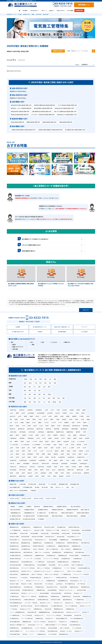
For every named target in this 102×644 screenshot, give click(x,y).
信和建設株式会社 (14, 562)
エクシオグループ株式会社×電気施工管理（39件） (43, 115)
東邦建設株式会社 (14, 628)
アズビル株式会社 (49, 584)
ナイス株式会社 (13, 609)
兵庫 (30, 394)
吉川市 (65, 448)
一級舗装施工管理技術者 (57, 510)
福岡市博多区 (13, 476)
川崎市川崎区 (13, 432)
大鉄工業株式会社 (28, 587)
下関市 (56, 473)
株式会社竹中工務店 (49, 527)
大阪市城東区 (74, 464)
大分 (44, 402)
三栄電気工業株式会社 (29, 600)
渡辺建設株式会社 (43, 597)
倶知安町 (72, 410)
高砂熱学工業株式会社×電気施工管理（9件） (45, 105)
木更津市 (56, 438)
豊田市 (56, 460)
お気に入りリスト (61, 11)
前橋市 (43, 454)
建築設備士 (83, 516)
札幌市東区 (30, 410)
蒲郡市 (61, 460)
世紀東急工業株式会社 (38, 546)
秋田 (45, 379)
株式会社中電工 (61, 537)
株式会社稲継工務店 (15, 622)
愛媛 (54, 398)
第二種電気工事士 (53, 513)
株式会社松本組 (14, 574)
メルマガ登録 (70, 11)
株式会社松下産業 (81, 590)
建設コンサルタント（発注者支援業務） (19, 491)
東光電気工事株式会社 (15, 559)
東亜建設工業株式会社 (15, 552)
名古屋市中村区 (81, 457)
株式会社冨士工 (14, 578)
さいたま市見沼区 (25, 445)
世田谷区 (64, 419)
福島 (55, 379)
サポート (44, 11)
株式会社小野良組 (74, 556)
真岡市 (17, 454)
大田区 (58, 419)
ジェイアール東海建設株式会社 (17, 612)
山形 (50, 379)
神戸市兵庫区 (13, 470)
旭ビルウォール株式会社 (40, 622)
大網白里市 (66, 442)
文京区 (22, 419)
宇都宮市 (81, 451)
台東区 (28, 419)
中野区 (77, 419)
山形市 (20, 416)
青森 (31, 379)
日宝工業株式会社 (80, 552)
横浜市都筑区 (84, 429)
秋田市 (83, 413)
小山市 (11, 454)
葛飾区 (40, 423)
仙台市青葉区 (31, 413)
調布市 (11, 426)
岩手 (36, 379)
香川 (44, 398)
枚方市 (61, 467)
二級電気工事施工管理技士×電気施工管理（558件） (50, 130)
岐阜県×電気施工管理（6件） (18, 122)
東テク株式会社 (81, 584)
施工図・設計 (45, 487)
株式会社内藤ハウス (15, 540)
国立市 (35, 426)
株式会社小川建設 (14, 537)
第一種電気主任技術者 (15, 516)
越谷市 (23, 448)
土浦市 (11, 451)
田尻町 (80, 467)
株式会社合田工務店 (56, 593)
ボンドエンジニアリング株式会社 (81, 574)
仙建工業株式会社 (14, 571)
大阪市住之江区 (23, 467)
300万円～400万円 (14, 499)
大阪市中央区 (41, 467)
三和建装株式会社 (55, 597)
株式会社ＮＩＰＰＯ (39, 615)
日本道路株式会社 (61, 527)
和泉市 (67, 467)
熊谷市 (61, 445)
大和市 (49, 435)
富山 (30, 387)
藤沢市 (17, 435)
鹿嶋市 (57, 451)
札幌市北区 (22, 410)
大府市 (79, 460)
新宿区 (16, 419)
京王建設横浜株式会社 (27, 628)
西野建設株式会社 (58, 609)
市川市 (44, 438)
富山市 (86, 454)
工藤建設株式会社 (41, 590)
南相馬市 (74, 416)
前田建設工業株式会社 (64, 546)
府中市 (79, 423)
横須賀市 (78, 432)
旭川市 (52, 410)
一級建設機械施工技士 (15, 513)
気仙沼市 (58, 413)
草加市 (17, 448)
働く (12, 342)
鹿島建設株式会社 (14, 527)
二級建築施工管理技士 (62, 507)
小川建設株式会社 (74, 622)
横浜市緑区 (57, 429)
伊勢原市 (55, 435)
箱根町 (75, 435)
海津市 (18, 464)
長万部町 (65, 410)
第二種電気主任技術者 (29, 516)
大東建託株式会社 (66, 597)
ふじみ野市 (71, 448)
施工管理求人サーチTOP (12, 14)
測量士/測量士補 (85, 510)
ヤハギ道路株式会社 (15, 615)
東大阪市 (74, 467)
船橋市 (50, 438)
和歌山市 (30, 473)
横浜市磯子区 (21, 429)
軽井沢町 (53, 457)
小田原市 (24, 435)
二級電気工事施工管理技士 (83, 513)
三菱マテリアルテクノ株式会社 (74, 571)
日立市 (84, 448)
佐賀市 (43, 476)
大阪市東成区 (64, 464)
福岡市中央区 (22, 476)
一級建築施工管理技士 (48, 507)
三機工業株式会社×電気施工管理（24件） (42, 112)
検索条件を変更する (58, 51)
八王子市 (53, 423)
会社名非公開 (78, 615)
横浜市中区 (13, 429)
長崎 (35, 402)
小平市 (23, 426)
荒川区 (16, 423)
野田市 (69, 438)
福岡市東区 (87, 473)
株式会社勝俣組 (68, 615)
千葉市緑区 (22, 438)
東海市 (73, 460)
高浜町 (29, 457)
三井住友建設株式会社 (77, 540)
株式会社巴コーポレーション (17, 581)
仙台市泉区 (50, 413)
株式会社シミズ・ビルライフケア (84, 603)
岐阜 (39, 391)
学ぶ (32, 342)
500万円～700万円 (38, 499)
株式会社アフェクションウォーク (67, 590)
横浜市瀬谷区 (65, 429)
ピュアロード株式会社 (40, 628)
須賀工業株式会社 (85, 543)
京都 (35, 394)
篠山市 (54, 470)
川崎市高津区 (22, 432)
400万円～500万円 (26, 499)
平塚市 (84, 432)
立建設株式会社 (39, 619)
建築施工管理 (13, 484)
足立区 (34, 423)
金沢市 (17, 457)
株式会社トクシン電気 (26, 584)
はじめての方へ (35, 11)
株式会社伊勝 (64, 587)
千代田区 (81, 416)
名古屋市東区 (62, 457)
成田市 (75, 438)
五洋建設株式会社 (66, 559)
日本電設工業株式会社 (15, 556)
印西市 (59, 442)
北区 (11, 423)
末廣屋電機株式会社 (63, 581)
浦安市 (53, 442)
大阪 (25, 394)
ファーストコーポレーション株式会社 (32, 559)
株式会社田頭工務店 (15, 634)
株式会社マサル (49, 619)
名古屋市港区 (33, 460)
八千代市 (35, 442)
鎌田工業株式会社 (67, 600)
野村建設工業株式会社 (28, 590)
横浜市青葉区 (75, 429)
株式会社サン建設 (14, 584)
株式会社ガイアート (49, 578)
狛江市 (41, 426)
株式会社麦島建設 (44, 593)
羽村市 (59, 426)
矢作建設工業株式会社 (29, 565)
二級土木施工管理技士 (15, 510)
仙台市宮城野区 (41, 413)
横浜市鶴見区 (66, 426)
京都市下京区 (71, 470)
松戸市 (63, 438)
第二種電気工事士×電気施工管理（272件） (75, 130)
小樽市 (46, 410)
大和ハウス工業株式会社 (52, 549)
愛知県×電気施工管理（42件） (50, 122)
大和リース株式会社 (66, 549)
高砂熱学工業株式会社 (74, 527)
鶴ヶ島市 (58, 448)
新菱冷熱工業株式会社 (73, 543)
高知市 (68, 473)
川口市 (67, 445)
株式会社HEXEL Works (52, 587)
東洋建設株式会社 (68, 552)
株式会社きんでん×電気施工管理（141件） (67, 115)
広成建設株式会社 (51, 581)
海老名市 (62, 435)
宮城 (40, 379)
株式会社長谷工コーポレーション (78, 581)
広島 (25, 398)
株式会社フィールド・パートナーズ (29, 593)
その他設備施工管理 (27, 487)
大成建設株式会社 (37, 527)
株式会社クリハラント (59, 571)
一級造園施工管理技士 (29, 510)
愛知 (25, 391)
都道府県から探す (27, 14)
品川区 (46, 419)
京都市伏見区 (80, 470)
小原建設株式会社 (38, 609)
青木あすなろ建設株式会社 (41, 606)
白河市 (50, 416)
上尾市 (11, 448)
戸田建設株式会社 (64, 540)
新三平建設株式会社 (70, 584)
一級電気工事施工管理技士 (67, 513)
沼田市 (68, 454)
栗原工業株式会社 (14, 568)
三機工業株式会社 (14, 543)
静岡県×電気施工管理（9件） (33, 122)
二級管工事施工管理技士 (72, 516)
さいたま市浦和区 (36, 445)
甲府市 (35, 457)
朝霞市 (40, 448)
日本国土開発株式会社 (27, 562)
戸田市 (34, 448)
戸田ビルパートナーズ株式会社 (29, 597)
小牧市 (67, 460)
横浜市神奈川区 (76, 426)
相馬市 (56, 416)
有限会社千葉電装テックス (16, 631)
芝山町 (73, 442)
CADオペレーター (60, 487)
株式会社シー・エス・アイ (28, 634)
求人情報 (20, 14)
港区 (11, 419)
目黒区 (52, 419)
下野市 (37, 454)
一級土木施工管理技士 (75, 507)
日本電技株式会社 (28, 556)
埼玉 (40, 383)
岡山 (30, 398)
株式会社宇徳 (77, 597)
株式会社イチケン (27, 530)
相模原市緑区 (50, 432)
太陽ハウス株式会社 (65, 628)
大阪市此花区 (35, 464)
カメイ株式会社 (24, 578)
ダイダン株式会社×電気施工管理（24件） (67, 105)
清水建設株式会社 (26, 527)
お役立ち (52, 11)
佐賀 (30, 402)
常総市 (74, 451)
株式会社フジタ (65, 530)
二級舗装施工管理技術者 (72, 510)
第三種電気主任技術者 (43, 516)
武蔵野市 (66, 423)
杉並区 (83, 419)
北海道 (25, 379)
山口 (39, 398)
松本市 (41, 457)
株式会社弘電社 (45, 533)
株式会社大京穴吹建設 (37, 537)
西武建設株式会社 (26, 546)
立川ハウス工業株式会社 (71, 606)
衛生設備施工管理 (75, 484)
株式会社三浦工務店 (15, 590)
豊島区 (88, 419)
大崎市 (77, 413)
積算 (52, 487)
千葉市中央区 (82, 435)
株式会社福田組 (53, 540)
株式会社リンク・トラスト (86, 606)
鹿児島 (54, 402)
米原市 (17, 473)
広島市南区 (43, 473)
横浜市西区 (86, 426)
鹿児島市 (61, 476)
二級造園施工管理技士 (43, 510)
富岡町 (68, 416)
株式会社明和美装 (52, 590)
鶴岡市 (25, 416)
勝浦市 (16, 442)
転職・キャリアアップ (18, 347)
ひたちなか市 (49, 451)
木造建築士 (29, 507)
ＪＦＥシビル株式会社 (27, 615)
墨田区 (34, 419)
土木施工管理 (22, 484)
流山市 (28, 442)
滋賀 (39, 394)
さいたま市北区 (81, 442)
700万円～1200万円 (51, 499)
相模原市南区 (70, 432)
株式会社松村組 (25, 537)
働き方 (14, 345)
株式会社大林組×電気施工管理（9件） (20, 115)
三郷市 (52, 448)
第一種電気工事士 (42, 513)
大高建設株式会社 (70, 609)
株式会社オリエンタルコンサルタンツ (43, 571)
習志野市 (87, 438)
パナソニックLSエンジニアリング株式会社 (35, 631)
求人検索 (25, 11)
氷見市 (11, 457)
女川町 (71, 413)
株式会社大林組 (38, 584)
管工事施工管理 (32, 484)
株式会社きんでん (69, 603)
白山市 (23, 457)
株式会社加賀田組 (86, 530)
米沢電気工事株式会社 (61, 578)
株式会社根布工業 (32, 612)
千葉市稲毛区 (13, 438)
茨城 (45, 383)
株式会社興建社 (34, 533)
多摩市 (47, 426)
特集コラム (67, 342)
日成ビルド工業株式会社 (77, 565)
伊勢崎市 (56, 454)
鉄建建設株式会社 (77, 549)
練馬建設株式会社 (87, 597)
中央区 (88, 416)
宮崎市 (55, 476)
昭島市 (85, 423)
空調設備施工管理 (63, 484)
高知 (59, 398)
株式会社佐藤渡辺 (42, 565)
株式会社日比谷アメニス (41, 540)
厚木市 (43, 435)
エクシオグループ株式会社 (31, 603)
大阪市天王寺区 (45, 464)
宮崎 (49, 402)
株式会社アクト (86, 612)
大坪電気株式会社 (14, 597)
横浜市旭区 (49, 429)
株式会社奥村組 (75, 530)
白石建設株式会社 (51, 556)
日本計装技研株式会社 (75, 625)
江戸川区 (46, 423)
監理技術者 (37, 507)
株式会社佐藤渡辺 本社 (62, 619)
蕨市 (29, 448)
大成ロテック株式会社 (38, 549)
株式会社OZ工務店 (56, 600)
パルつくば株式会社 (77, 628)
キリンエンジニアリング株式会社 (51, 559)
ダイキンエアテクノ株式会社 (28, 568)
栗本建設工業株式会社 (58, 612)
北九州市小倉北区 (77, 473)
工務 (72, 487)
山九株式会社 (59, 584)
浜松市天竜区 (39, 14)
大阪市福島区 (26, 464)
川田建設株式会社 (25, 574)
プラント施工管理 (52, 484)
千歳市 (58, 410)
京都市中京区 (61, 470)
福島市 (31, 416)
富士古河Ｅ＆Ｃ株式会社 (26, 606)
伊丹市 (48, 470)
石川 (35, 387)
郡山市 (37, 416)
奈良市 (23, 473)
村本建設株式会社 (14, 549)
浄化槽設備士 (41, 519)
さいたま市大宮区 (14, 445)
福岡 (25, 402)
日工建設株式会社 (14, 619)
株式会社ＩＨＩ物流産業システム (18, 625)
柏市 (11, 442)
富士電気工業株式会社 (15, 600)
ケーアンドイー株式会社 (70, 568)
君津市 (41, 442)
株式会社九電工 (24, 533)
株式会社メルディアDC (25, 609)
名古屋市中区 (13, 460)
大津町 (49, 476)
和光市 (46, 448)
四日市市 (86, 460)
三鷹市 (73, 423)
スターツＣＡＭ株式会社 (27, 619)
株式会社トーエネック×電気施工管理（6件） (21, 108)
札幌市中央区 (13, 410)
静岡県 (33, 14)
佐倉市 (81, 438)
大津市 (87, 470)
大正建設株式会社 (41, 634)
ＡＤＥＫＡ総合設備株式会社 (76, 619)
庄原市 (50, 473)
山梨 (44, 387)
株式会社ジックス (78, 593)
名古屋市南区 (42, 460)
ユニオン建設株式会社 (15, 530)
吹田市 (56, 467)
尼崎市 (36, 470)
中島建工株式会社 (74, 587)
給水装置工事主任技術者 (29, 519)
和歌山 (50, 394)
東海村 (69, 451)
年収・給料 (15, 349)
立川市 (60, 423)
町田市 (17, 426)
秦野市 (37, 435)
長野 (49, 387)
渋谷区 (71, 419)
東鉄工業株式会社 (28, 552)
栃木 (50, 383)
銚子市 (38, 438)
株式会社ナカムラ (58, 603)
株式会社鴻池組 (66, 533)
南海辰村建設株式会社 (15, 587)
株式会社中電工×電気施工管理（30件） (20, 112)
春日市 (37, 476)
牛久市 (35, 451)
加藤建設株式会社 (27, 622)
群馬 (55, 383)
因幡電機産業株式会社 (44, 612)
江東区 (40, 419)
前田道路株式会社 (76, 546)
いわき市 (44, 416)
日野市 (29, 426)
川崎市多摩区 (32, 432)
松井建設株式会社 (60, 543)
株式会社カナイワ (79, 631)
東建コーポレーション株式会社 (42, 552)
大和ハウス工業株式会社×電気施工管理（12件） (65, 112)
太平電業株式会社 (26, 549)
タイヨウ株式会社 (52, 634)
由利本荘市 (13, 416)
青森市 (78, 410)
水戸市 (78, 448)
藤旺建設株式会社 (64, 634)
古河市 (17, 451)
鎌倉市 (11, 435)
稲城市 (53, 426)
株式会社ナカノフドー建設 (53, 530)
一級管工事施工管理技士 (57, 516)
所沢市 (73, 445)
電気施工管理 (42, 484)
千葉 (36, 383)
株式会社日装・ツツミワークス (35, 625)
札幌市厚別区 (39, 410)
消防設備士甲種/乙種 (15, 519)
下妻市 (29, 451)
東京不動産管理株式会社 (16, 603)
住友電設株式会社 (49, 543)
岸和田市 (49, 467)
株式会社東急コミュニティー (74, 537)
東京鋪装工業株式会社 (36, 578)
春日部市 (79, 445)
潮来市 (63, 451)
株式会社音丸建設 (53, 628)
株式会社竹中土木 (50, 537)
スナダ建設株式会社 (66, 574)
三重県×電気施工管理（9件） (66, 122)
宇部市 (62, 473)
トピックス (54, 342)
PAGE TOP (86, 310)
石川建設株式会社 (51, 546)
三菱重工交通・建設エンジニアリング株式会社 (56, 625)
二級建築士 (21, 507)
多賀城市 (65, 413)
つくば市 (41, 451)
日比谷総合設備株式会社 (84, 568)
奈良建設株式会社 (85, 587)
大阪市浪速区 (55, 464)
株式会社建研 (52, 565)
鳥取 (35, 398)
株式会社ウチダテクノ (26, 571)
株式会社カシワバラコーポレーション (35, 581)
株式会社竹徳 (48, 609)
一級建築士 (13, 507)
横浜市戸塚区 (40, 429)
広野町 (62, 416)
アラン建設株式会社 (79, 600)
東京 (25, 383)
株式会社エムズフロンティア (73, 612)
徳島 (49, 398)
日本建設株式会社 (57, 568)
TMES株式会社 (68, 593)
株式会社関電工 (14, 533)
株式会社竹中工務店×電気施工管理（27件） (21, 105)
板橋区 (22, 423)
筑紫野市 (31, 476)
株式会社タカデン (52, 622)
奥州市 (23, 413)
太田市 (62, 454)
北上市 (11, 413)
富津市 (47, 442)
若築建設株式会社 (37, 543)
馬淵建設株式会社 (62, 556)
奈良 (44, 394)
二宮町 (69, 435)
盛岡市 (84, 410)
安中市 (74, 454)
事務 (68, 487)
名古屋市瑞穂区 (23, 460)
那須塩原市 (30, 454)
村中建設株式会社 (39, 587)
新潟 (25, 387)
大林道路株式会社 (85, 556)
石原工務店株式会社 (53, 631)
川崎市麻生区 (41, 432)
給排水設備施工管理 (15, 487)
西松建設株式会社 (14, 546)
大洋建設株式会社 (76, 562)
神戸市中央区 (22, 470)
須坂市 (47, 457)
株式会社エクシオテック (46, 603)
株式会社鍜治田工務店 (15, 565)
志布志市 (68, 476)
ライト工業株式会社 (40, 562)
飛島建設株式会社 (39, 556)
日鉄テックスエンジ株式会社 (52, 574)
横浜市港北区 (31, 429)
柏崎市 (80, 454)
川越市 (55, 445)
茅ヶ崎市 (31, 435)
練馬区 (28, 423)
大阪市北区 (32, 467)
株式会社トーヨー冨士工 (66, 631)
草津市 (11, 473)
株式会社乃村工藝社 (27, 540)
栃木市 (87, 451)
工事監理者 (33, 491)
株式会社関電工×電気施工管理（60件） (43, 108)
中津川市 (12, 464)
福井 (39, 387)
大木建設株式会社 (77, 559)
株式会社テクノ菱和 (39, 530)
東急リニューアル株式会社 (44, 568)
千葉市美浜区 (31, 438)
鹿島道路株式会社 (26, 543)
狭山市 (86, 445)
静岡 (30, 391)
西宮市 (42, 470)
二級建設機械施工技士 (29, 513)
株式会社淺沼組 (51, 562)
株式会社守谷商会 (76, 533)
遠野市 (17, 413)
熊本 (39, 402)
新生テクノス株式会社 (37, 574)
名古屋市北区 (71, 457)
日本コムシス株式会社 (63, 565)
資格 (33, 345)
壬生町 (23, 454)
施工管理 (37, 487)
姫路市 (30, 470)
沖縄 (60, 402)
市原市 (22, 442)
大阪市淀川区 (13, 467)
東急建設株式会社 (57, 552)
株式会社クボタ (63, 622)
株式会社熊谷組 (55, 533)
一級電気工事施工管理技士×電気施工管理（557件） (23, 130)
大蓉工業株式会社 (74, 578)
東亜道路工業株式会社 (63, 562)
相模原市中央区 (60, 432)
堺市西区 (87, 467)
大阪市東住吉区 (83, 464)
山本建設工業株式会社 (43, 600)
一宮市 (50, 460)
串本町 (36, 473)
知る (43, 342)
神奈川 (30, 383)
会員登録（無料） (79, 11)
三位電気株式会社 (14, 593)
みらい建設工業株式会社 (57, 606)
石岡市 (23, 451)
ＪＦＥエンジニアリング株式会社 (54, 615)
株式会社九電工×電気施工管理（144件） (65, 108)
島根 (63, 398)
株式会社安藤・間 (14, 606)
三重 (35, 391)
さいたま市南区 (47, 445)
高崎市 (49, 454)
